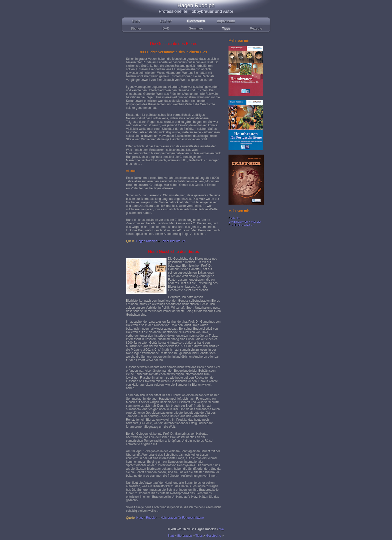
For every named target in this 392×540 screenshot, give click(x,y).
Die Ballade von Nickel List (245, 222)
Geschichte (213, 536)
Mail (221, 529)
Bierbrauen (196, 21)
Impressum (226, 21)
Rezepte (256, 28)
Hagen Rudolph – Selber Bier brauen (161, 241)
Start (136, 21)
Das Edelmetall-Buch (241, 225)
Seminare (196, 28)
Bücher (166, 21)
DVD (166, 28)
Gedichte (234, 218)
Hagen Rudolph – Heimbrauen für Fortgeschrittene (170, 518)
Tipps (226, 28)
